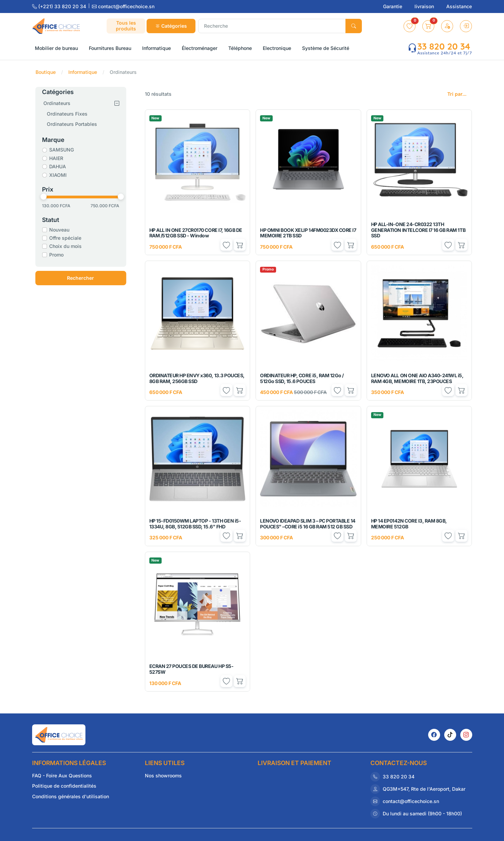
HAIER (57, 158)
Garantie (393, 6)
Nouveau (60, 230)
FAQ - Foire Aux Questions (62, 776)
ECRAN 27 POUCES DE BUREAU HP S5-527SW (192, 669)
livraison (425, 6)
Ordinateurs (58, 103)
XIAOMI (59, 175)
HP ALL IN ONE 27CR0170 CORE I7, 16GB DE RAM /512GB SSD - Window (196, 233)
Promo (57, 255)
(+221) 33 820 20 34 (60, 6)
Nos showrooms (163, 776)
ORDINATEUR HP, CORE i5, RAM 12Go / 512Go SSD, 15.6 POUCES (302, 378)
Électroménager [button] (200, 48)
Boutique (46, 72)
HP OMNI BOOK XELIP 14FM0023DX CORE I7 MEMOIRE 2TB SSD (308, 233)
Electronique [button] (277, 48)
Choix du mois (66, 246)
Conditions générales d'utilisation (71, 796)
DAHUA (59, 166)
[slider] (44, 197)
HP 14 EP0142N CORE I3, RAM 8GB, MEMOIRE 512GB (409, 524)
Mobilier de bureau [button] (56, 48)
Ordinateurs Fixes (68, 114)
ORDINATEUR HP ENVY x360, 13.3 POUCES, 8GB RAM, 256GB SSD (197, 378)
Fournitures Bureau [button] (110, 48)
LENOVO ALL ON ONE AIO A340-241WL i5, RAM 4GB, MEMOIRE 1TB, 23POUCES (417, 378)
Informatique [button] (156, 48)
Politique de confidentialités (64, 786)
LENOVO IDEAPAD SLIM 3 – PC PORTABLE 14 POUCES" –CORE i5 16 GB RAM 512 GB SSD (308, 524)
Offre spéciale (66, 238)
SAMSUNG (63, 150)
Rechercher (81, 278)
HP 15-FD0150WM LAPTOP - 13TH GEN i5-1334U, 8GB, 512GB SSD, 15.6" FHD (195, 524)
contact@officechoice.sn (123, 6)
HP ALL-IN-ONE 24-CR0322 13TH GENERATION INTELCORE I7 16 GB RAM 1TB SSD (418, 230)
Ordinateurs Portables (73, 124)
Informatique (83, 72)
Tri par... (457, 94)
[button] (410, 26)
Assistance (459, 6)
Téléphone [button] (240, 48)
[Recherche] (272, 26)
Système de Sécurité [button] (326, 48)
